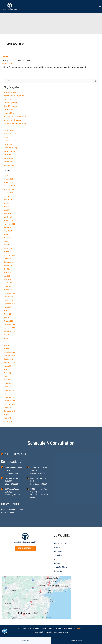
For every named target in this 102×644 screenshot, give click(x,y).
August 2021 (8, 264)
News (6, 126)
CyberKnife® (8, 109)
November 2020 (9, 295)
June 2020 (7, 312)
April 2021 (7, 277)
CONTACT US (26, 641)
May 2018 (7, 373)
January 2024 (8, 181)
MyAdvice (80, 628)
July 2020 (7, 308)
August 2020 (8, 305)
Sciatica (7, 137)
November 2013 (9, 401)
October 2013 (8, 404)
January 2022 (8, 250)
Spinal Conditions (10, 140)
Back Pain (5, 57)
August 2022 (8, 229)
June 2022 (7, 236)
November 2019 (9, 325)
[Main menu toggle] (100, 7)
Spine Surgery (8, 161)
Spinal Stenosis (9, 150)
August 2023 (8, 199)
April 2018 (7, 377)
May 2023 (7, 209)
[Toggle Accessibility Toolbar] (5, 631)
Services (57, 544)
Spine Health (8, 157)
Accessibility (37, 631)
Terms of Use (58, 631)
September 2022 (9, 226)
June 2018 (7, 370)
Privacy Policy (47, 631)
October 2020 (8, 298)
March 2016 (8, 384)
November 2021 (9, 253)
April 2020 (7, 315)
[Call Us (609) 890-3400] (13, 451)
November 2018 (9, 353)
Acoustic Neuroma (10, 92)
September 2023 (9, 195)
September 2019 (9, 329)
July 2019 (7, 336)
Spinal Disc (8, 144)
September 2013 (9, 408)
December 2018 (9, 349)
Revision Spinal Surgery (12, 133)
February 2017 (9, 380)
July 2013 (7, 411)
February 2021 (9, 284)
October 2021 (8, 257)
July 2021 (7, 267)
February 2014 (9, 394)
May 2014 (7, 391)
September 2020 (9, 301)
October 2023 (8, 192)
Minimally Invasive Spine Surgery (15, 123)
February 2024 (9, 178)
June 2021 (7, 271)
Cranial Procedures (10, 106)
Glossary (57, 560)
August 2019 (8, 332)
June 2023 (7, 205)
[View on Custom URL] (38, 595)
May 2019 (7, 339)
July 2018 (7, 367)
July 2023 (7, 202)
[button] (25, 545)
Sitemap (67, 631)
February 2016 (9, 387)
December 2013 (9, 397)
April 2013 (7, 415)
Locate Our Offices (60, 564)
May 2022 (7, 240)
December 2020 (9, 291)
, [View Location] (12, 478)
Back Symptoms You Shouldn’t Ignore (16, 60)
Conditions (58, 548)
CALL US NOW (76, 641)
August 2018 (8, 363)
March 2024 (8, 174)
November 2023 (9, 188)
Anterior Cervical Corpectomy (14, 96)
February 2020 (9, 319)
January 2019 (8, 346)
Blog (55, 556)
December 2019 (9, 322)
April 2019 (7, 343)
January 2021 (8, 288)
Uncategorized (9, 164)
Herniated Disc (9, 113)
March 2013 (8, 418)
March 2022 (8, 247)
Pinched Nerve (9, 130)
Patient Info (58, 552)
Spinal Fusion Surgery (11, 147)
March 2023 (8, 216)
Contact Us (58, 568)
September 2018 (9, 360)
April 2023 (7, 212)
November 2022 (9, 223)
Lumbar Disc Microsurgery (13, 119)
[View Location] (3, 464)
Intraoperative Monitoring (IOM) (15, 116)
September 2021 (9, 260)
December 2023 (9, 185)
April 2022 (7, 243)
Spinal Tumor (8, 154)
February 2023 (9, 219)
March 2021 (8, 281)
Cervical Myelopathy (11, 102)
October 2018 (8, 356)
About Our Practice (60, 540)
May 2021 (7, 274)
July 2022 (7, 233)
